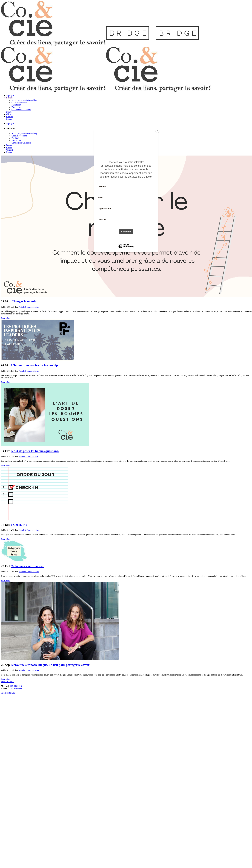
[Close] (157, 131)
